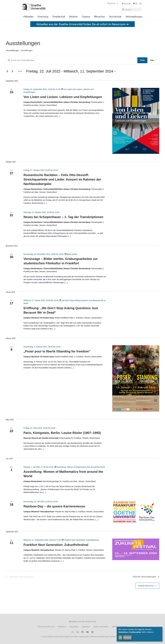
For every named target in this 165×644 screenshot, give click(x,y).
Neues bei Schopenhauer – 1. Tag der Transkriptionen (63, 217)
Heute (20, 71)
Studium (73, 17)
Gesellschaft (59, 17)
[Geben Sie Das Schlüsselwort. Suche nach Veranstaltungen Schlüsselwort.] (71, 60)
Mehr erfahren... (148, 632)
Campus (86, 17)
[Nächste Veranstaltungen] (12, 71)
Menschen (100, 17)
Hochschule (115, 17)
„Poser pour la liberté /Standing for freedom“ (57, 351)
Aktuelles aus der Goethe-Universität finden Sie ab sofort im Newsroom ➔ (82, 24)
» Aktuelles (28, 17)
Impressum (84, 637)
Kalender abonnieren (146, 586)
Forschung (43, 17)
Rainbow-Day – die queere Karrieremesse (54, 506)
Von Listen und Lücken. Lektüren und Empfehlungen (63, 97)
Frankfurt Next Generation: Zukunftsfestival (56, 545)
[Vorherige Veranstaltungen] (7, 71)
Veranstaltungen (134, 17)
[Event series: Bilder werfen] (71, 254)
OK (120, 637)
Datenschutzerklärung (99, 637)
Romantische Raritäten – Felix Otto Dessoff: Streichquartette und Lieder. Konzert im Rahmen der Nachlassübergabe (62, 179)
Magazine (113, 3)
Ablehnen (127, 637)
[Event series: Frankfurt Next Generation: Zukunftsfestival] (80, 540)
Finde (142, 60)
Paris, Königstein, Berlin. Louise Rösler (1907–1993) (62, 433)
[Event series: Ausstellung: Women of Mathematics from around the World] (80, 467)
